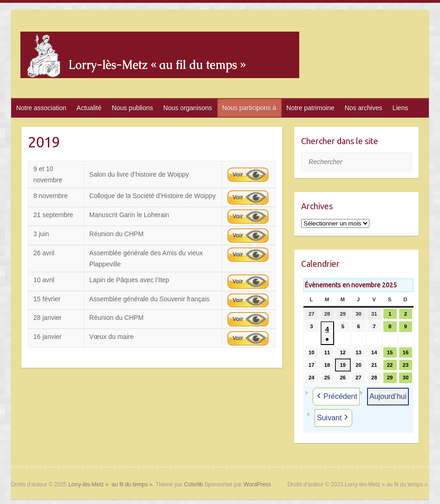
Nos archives (364, 108)
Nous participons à (249, 108)
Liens (400, 108)
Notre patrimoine (310, 108)
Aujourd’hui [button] (388, 396)
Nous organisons (187, 108)
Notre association (41, 108)
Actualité (89, 108)
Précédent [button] (336, 397)
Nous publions (133, 108)
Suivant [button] (333, 418)
